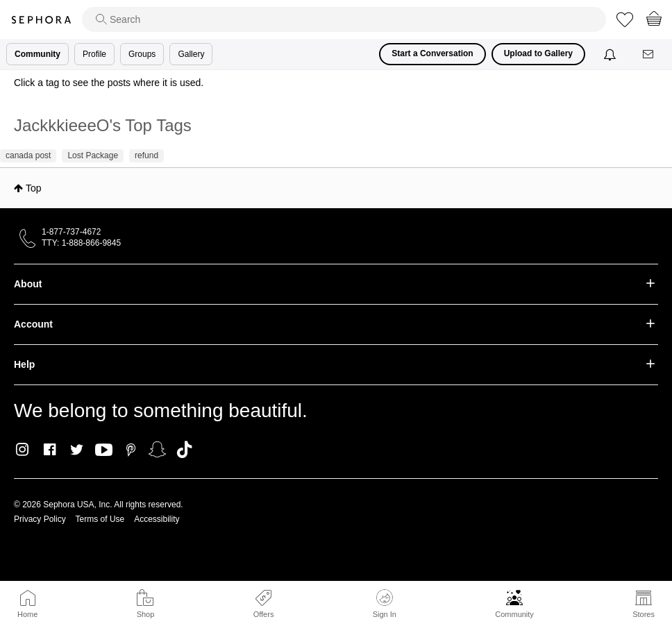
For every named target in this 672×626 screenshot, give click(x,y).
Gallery (191, 54)
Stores (644, 614)
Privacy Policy (40, 519)
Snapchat (157, 450)
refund (146, 155)
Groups (142, 54)
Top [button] (34, 188)
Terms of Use (100, 519)
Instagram (23, 450)
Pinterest (131, 450)
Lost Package (93, 155)
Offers (264, 614)
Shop (146, 614)
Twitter (77, 450)
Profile (94, 54)
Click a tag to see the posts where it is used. (109, 83)
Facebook (50, 450)
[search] (344, 19)
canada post (28, 155)
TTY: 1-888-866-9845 (81, 243)
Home (27, 614)
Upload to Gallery (538, 53)
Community (514, 614)
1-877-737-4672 (71, 232)
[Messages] (649, 54)
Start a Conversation (432, 53)
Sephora (41, 20)
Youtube (104, 450)
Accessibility (157, 519)
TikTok (184, 450)
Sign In (385, 604)
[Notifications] (611, 54)
